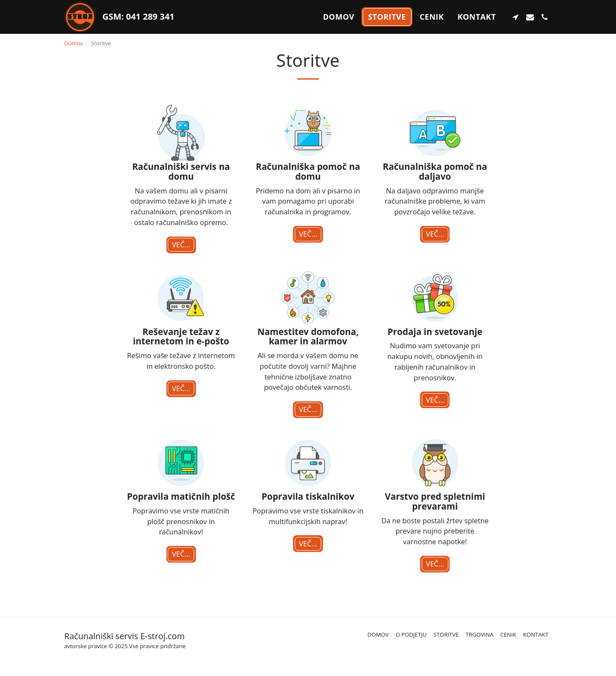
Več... (181, 245)
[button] (515, 17)
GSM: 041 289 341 (137, 16)
